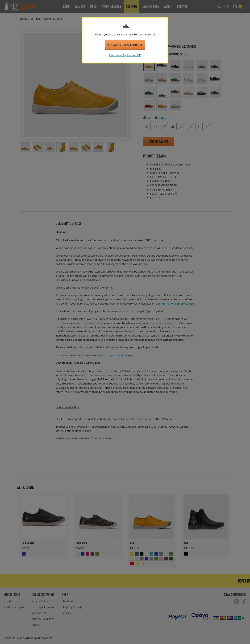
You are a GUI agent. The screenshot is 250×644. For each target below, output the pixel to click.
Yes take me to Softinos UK (125, 45)
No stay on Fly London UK (125, 55)
